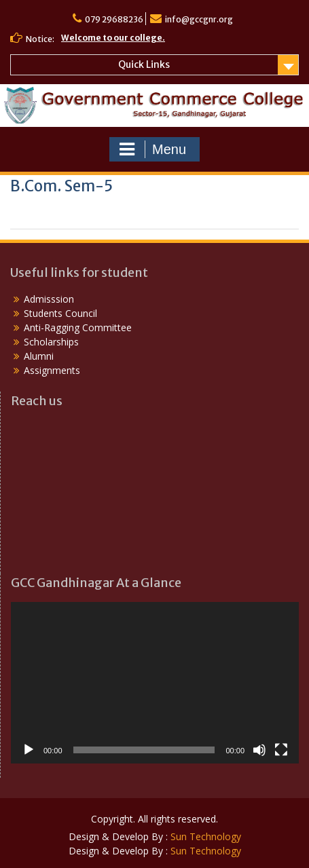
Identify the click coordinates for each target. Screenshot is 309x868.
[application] (155, 683)
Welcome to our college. (113, 38)
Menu (153, 149)
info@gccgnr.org (199, 19)
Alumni (39, 356)
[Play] (29, 750)
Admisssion (49, 299)
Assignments (52, 370)
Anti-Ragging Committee (78, 327)
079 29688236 (114, 19)
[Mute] (259, 750)
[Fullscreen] (281, 750)
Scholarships (51, 342)
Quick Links (144, 64)
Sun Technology (206, 836)
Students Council (60, 313)
